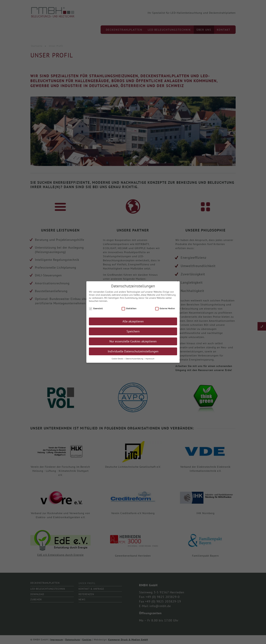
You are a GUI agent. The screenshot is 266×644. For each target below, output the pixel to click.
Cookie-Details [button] (118, 359)
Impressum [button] (150, 359)
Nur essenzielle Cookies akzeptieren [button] (133, 342)
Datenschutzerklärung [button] (135, 359)
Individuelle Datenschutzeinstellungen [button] (133, 352)
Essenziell (96, 309)
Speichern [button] (133, 332)
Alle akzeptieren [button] (133, 322)
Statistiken (129, 309)
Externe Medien (165, 309)
